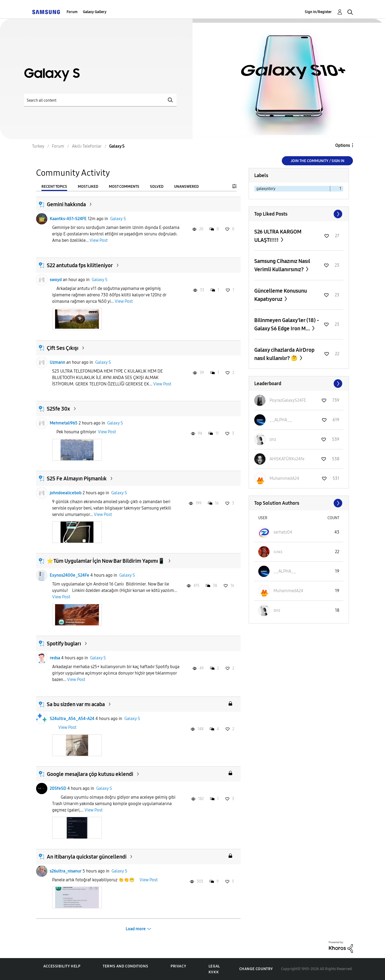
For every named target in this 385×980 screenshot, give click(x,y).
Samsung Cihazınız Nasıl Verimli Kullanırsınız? (282, 265)
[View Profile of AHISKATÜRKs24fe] (287, 459)
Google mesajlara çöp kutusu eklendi (90, 774)
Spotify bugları (64, 644)
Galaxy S (118, 219)
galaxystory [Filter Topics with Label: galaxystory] (266, 189)
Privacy (178, 966)
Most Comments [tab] (124, 187)
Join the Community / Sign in (317, 161)
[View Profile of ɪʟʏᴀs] (278, 552)
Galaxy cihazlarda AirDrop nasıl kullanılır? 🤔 (284, 354)
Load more (136, 929)
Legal (214, 966)
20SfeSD (58, 788)
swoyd (56, 280)
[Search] (100, 100)
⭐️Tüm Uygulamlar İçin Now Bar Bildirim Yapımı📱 (106, 561)
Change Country (256, 969)
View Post (99, 240)
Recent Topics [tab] (54, 187)
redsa (55, 658)
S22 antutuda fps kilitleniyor (80, 265)
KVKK (214, 972)
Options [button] (343, 145)
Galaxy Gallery (95, 12)
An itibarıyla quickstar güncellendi (87, 857)
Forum (72, 12)
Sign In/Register (318, 12)
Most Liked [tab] (88, 187)
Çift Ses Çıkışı (63, 348)
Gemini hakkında (66, 204)
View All (299, 214)
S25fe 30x (58, 409)
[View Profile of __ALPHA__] (281, 420)
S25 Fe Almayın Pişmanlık (77, 478)
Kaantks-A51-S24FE (68, 219)
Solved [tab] (157, 187)
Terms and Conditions (125, 966)
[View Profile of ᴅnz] (273, 439)
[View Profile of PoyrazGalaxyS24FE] (288, 400)
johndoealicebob (66, 493)
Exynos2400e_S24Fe (70, 575)
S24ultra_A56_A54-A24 (72, 719)
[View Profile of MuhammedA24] (284, 478)
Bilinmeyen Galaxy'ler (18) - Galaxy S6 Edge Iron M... (287, 324)
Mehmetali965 (64, 423)
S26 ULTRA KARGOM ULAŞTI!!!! (278, 236)
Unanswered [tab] (186, 187)
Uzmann (57, 362)
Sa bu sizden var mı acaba (76, 704)
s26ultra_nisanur (66, 871)
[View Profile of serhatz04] (283, 532)
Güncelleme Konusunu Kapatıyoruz (281, 295)
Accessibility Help (62, 966)
